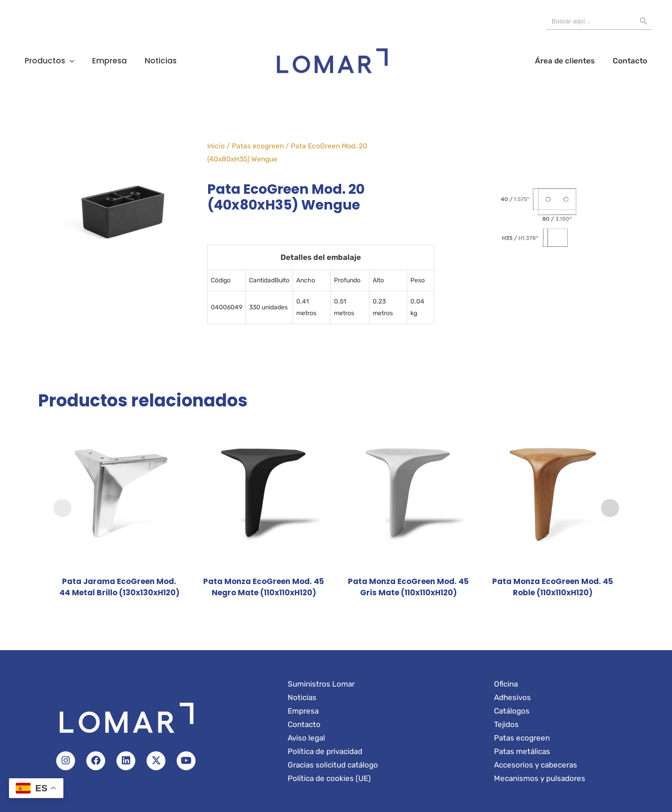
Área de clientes (582, 61)
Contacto (636, 61)
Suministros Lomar (321, 684)
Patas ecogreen (258, 146)
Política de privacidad (325, 751)
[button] (64, 61)
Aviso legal (306, 738)
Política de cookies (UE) (329, 778)
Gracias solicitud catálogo (333, 765)
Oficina (506, 684)
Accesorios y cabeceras (536, 765)
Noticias (131, 61)
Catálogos (512, 711)
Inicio (216, 146)
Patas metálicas (522, 751)
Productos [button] (44, 61)
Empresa (92, 61)
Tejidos (506, 724)
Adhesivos (512, 697)
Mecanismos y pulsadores (540, 778)
